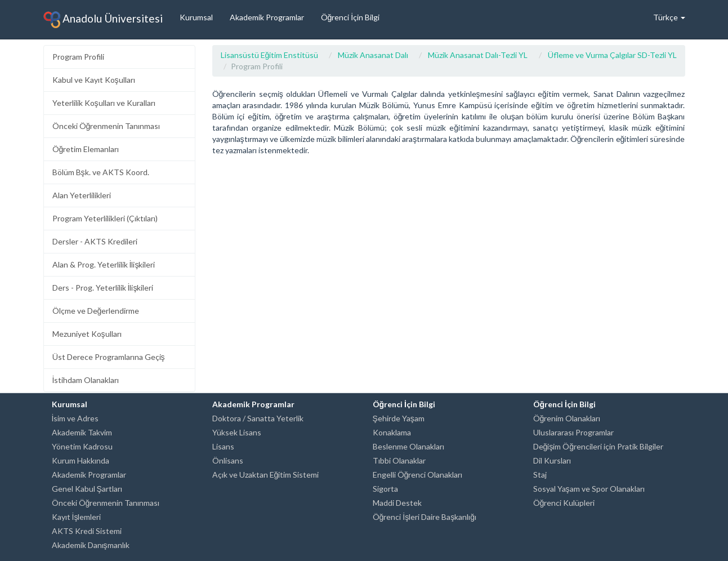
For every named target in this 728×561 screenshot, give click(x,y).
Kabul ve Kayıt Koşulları (94, 80)
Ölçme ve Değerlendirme (96, 311)
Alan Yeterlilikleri (82, 195)
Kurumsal (196, 17)
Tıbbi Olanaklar (399, 460)
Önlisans (228, 460)
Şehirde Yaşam (399, 418)
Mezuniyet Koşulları (87, 334)
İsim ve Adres (75, 418)
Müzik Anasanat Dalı (373, 55)
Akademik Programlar (267, 17)
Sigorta (385, 489)
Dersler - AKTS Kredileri (95, 241)
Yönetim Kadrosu (82, 446)
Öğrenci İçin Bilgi (350, 17)
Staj (540, 475)
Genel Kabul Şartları (87, 489)
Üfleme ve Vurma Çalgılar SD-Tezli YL (612, 55)
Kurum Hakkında (81, 460)
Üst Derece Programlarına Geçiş (109, 357)
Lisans (223, 446)
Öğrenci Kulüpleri (564, 503)
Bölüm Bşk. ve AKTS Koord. (101, 172)
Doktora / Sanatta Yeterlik (258, 418)
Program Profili (78, 57)
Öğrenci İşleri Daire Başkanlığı (425, 517)
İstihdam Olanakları (86, 380)
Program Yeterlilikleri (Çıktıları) (105, 218)
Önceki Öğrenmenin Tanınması (106, 126)
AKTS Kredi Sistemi (87, 531)
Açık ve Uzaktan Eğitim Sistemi (266, 475)
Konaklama (392, 432)
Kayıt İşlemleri (77, 517)
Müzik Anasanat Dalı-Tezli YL (478, 55)
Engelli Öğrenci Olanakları (418, 475)
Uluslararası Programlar (573, 432)
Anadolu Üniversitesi (103, 20)
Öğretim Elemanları (86, 149)
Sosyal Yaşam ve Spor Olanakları (589, 489)
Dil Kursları (552, 460)
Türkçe (669, 17)
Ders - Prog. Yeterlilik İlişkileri (103, 288)
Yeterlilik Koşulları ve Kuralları (104, 103)
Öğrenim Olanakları (567, 418)
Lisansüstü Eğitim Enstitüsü (270, 55)
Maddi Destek (397, 503)
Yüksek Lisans (237, 432)
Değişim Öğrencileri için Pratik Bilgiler (599, 446)
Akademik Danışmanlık (91, 545)
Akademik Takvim (82, 432)
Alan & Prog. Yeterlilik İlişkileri (104, 264)
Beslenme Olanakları (408, 446)
